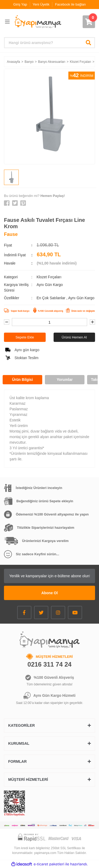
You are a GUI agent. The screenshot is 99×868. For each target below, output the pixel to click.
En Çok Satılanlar (51, 298)
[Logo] (38, 22)
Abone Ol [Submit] (49, 593)
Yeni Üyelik (41, 4)
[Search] (49, 43)
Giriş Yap (20, 4)
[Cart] (89, 22)
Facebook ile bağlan (70, 4)
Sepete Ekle (25, 337)
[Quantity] (49, 322)
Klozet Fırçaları (49, 277)
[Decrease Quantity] (7, 322)
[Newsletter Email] (49, 576)
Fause (11, 234)
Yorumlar (65, 380)
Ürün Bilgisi (23, 380)
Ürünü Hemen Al (74, 337)
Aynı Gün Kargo (81, 298)
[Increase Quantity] (92, 322)
